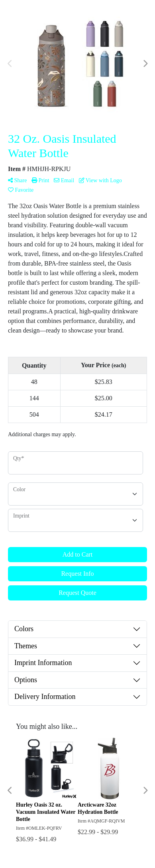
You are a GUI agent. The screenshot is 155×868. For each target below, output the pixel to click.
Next (145, 64)
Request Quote (77, 593)
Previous (10, 64)
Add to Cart (78, 554)
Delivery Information (45, 697)
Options (26, 680)
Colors (24, 629)
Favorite (21, 190)
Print (40, 180)
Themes (26, 646)
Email (64, 180)
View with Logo (100, 180)
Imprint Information (43, 663)
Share (17, 180)
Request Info (77, 574)
